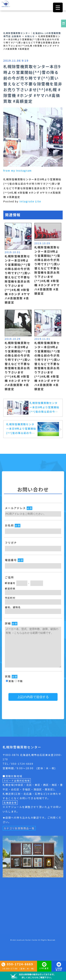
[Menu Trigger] (58, 7)
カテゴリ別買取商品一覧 (19, 828)
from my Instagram (17, 171)
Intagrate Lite (30, 201)
